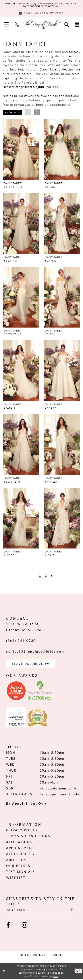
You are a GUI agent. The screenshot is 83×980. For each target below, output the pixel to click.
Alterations (19, 843)
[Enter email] (41, 911)
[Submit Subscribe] (74, 911)
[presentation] (21, 150)
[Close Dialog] (4, 972)
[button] (6, 25)
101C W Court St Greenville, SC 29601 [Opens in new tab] (26, 627)
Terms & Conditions (28, 837)
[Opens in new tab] (16, 692)
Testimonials (21, 873)
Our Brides (18, 867)
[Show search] (67, 25)
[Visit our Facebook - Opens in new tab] (8, 926)
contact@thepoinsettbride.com (35, 652)
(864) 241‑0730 (21, 641)
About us (16, 861)
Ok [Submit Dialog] (78, 972)
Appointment (20, 849)
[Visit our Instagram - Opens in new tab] (24, 926)
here (56, 977)
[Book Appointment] (41, 14)
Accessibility (21, 855)
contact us (22, 105)
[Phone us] (17, 25)
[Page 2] (46, 576)
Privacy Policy (22, 831)
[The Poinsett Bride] (42, 25)
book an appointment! (53, 105)
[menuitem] (6, 25)
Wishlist (16, 879)
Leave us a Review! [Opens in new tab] (32, 665)
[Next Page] (52, 576)
